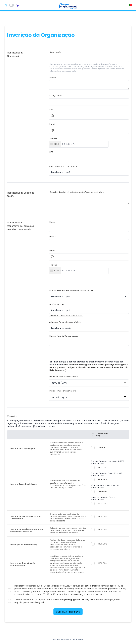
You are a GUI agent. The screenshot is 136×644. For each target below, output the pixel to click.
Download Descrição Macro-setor (66, 316)
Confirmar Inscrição (68, 612)
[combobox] (55, 144)
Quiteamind (77, 639)
